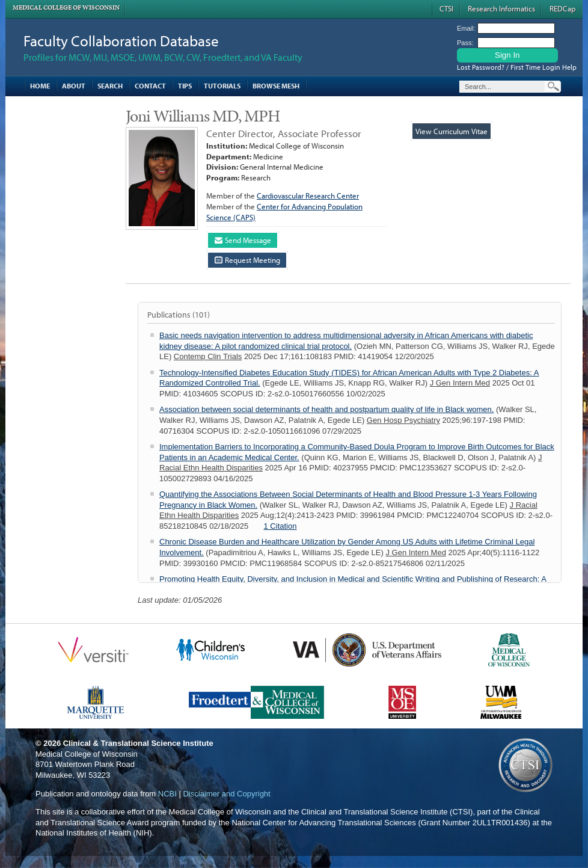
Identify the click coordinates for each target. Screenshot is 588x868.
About (74, 86)
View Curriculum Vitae (452, 131)
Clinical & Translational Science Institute (138, 743)
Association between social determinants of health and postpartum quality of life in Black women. (326, 409)
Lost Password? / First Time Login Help (517, 67)
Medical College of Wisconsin (66, 8)
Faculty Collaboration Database (121, 41)
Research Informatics (501, 8)
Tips (185, 86)
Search (110, 86)
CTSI (446, 8)
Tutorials (222, 86)
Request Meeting (247, 260)
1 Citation (280, 526)
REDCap (562, 8)
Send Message (243, 240)
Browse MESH (276, 86)
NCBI (167, 794)
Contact (150, 86)
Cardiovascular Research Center (308, 195)
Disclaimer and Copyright (226, 794)
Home (40, 86)
